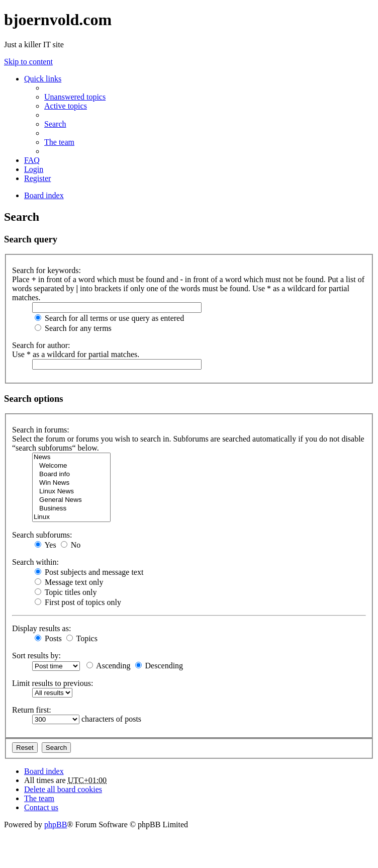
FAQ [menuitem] (32, 160)
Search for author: (41, 345)
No (71, 545)
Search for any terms (73, 328)
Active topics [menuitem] (66, 106)
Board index (44, 771)
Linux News (71, 492)
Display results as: (41, 628)
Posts (48, 638)
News (71, 457)
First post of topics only (78, 602)
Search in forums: (41, 430)
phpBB (56, 824)
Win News (71, 483)
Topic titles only (66, 592)
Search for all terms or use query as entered (109, 318)
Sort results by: (36, 656)
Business (71, 509)
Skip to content (28, 62)
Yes (45, 545)
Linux (71, 517)
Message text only (69, 582)
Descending (159, 666)
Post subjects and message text (89, 572)
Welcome (71, 466)
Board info (71, 474)
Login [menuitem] (34, 169)
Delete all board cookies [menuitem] (63, 789)
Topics (82, 638)
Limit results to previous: (53, 683)
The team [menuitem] (59, 142)
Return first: (32, 710)
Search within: (35, 562)
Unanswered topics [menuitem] (75, 97)
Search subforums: (42, 535)
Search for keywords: (46, 270)
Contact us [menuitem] (41, 807)
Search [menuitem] (55, 124)
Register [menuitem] (37, 178)
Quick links (43, 79)
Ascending (109, 666)
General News (71, 500)
